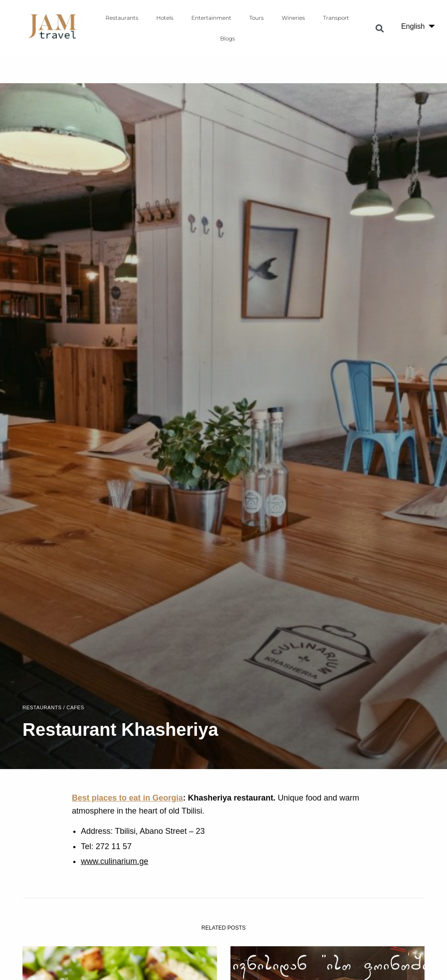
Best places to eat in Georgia (127, 798)
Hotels (165, 18)
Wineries (293, 18)
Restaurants (122, 18)
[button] (380, 28)
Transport (336, 18)
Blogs (228, 38)
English (413, 26)
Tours (257, 18)
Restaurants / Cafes (53, 708)
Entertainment (211, 18)
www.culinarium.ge (115, 861)
